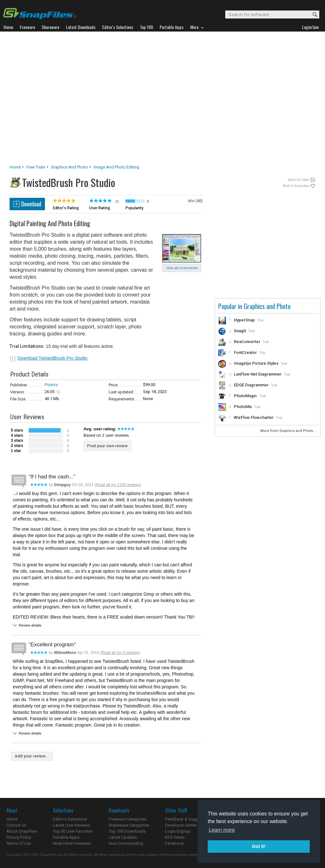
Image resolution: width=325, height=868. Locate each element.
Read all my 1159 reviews (118, 485)
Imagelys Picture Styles (256, 363)
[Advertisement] (63, 100)
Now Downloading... (127, 843)
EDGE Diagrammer (251, 385)
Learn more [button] (222, 830)
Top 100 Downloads (127, 831)
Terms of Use (19, 843)
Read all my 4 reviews (120, 653)
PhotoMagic (246, 396)
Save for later (299, 180)
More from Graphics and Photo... (289, 431)
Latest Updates (123, 837)
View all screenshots (182, 268)
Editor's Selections (70, 819)
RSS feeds (175, 837)
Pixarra (51, 385)
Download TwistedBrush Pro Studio (52, 358)
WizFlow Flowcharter (254, 417)
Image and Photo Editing (116, 167)
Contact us (16, 825)
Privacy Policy (19, 837)
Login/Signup (178, 831)
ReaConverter (247, 342)
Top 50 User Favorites (73, 831)
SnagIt (240, 331)
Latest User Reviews (72, 825)
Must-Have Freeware (72, 843)
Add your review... (32, 756)
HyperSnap (244, 320)
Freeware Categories (128, 819)
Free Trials (36, 167)
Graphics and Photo (69, 167)
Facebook (174, 843)
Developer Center (181, 825)
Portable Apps (66, 837)
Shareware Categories (129, 825)
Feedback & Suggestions (188, 819)
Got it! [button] (259, 846)
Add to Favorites (296, 186)
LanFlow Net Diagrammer (258, 374)
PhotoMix (243, 407)
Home (15, 167)
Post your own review (107, 446)
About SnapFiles (22, 831)
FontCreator (245, 352)
